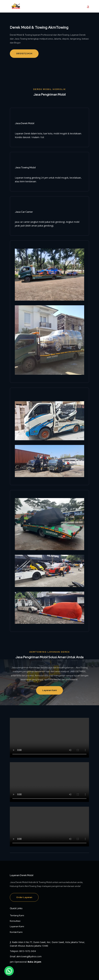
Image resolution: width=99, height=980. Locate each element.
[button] (9, 971)
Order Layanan (24, 897)
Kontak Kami (16, 932)
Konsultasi (15, 921)
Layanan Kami (49, 690)
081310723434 (24, 53)
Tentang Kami (17, 915)
